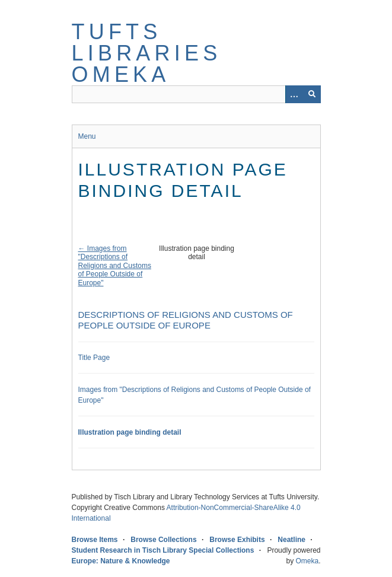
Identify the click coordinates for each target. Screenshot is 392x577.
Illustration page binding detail (130, 432)
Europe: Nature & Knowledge (121, 561)
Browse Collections (163, 540)
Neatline (291, 540)
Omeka (307, 561)
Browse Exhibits (237, 540)
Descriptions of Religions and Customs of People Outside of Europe (186, 320)
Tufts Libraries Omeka (147, 53)
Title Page (94, 358)
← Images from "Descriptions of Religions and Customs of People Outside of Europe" (115, 266)
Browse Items (95, 540)
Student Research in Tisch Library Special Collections (163, 550)
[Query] (196, 94)
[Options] (294, 94)
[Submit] (312, 94)
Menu (87, 136)
